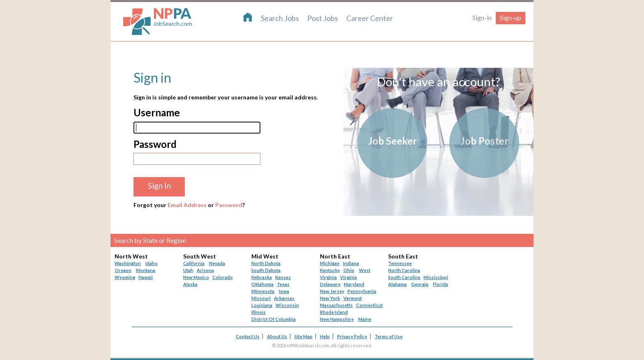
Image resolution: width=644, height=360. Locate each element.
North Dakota (266, 263)
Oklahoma (262, 284)
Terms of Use (389, 336)
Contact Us (248, 336)
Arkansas (284, 298)
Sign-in (482, 17)
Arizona (205, 270)
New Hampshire (337, 319)
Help (325, 336)
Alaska (190, 284)
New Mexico (196, 277)
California (194, 263)
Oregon (123, 270)
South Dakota (266, 270)
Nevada (217, 263)
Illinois (259, 312)
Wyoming (125, 277)
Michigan (330, 263)
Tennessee (400, 263)
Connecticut (369, 305)
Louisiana (262, 305)
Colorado (223, 277)
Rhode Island (334, 312)
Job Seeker (392, 141)
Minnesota (263, 291)
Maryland (354, 284)
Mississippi (436, 277)
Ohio (349, 270)
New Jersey (332, 291)
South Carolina (404, 277)
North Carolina (404, 270)
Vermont (353, 298)
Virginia (348, 277)
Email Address (187, 205)
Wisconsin (287, 305)
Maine (365, 319)
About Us (277, 336)
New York (330, 298)
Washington (128, 263)
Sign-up (511, 17)
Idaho (152, 263)
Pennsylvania (362, 291)
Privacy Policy (352, 336)
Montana (146, 270)
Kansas (283, 277)
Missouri (261, 298)
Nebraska (262, 277)
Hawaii (146, 277)
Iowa (284, 291)
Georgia (420, 284)
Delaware (330, 284)
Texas (283, 284)
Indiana (351, 263)
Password (229, 205)
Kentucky (330, 270)
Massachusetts (336, 305)
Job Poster (484, 141)
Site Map (304, 336)
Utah (188, 270)
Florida (440, 284)
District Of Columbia (274, 319)
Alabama (397, 284)
